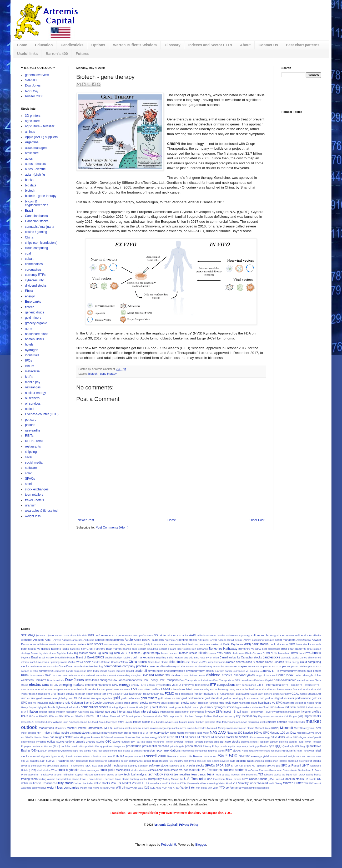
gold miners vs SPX (170, 698)
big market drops (85, 653)
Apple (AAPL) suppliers (41, 137)
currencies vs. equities (246, 671)
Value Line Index (84, 783)
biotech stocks (188, 653)
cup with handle (224, 671)
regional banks (216, 751)
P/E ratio (140, 742)
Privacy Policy (211, 746)
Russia (172, 756)
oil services (33, 404)
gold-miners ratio (60, 703)
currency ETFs (35, 275)
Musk (206, 733)
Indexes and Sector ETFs (210, 45)
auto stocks (95, 644)
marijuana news (238, 722)
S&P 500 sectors (306, 756)
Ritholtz (78, 756)
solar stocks (196, 765)
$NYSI (59, 635)
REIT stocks (233, 750)
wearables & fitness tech (42, 511)
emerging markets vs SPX (101, 685)
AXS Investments (172, 644)
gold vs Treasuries (38, 703)
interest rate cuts (105, 712)
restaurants (33, 446)
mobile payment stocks (75, 733)
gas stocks (243, 694)
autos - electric (35, 169)
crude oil (141, 671)
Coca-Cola (65, 666)
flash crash (136, 694)
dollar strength (304, 675)
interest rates (150, 712)
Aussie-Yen (63, 644)
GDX (261, 694)
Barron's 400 (57, 54)
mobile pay (33, 382)
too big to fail (289, 775)
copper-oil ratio (29, 671)
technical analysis (135, 774)
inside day (88, 712)
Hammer (203, 703)
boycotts (26, 658)
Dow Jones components (126, 680)
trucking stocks (138, 779)
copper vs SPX (313, 666)
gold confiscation (130, 698)
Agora (242, 635)
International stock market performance (182, 712)
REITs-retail (248, 751)
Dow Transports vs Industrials (196, 680)
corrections (80, 671)
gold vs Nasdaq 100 (253, 698)
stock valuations (140, 770)
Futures (82, 54)
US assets (310, 779)
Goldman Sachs (81, 703)
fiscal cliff (80, 694)
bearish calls (130, 649)
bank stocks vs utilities (36, 649)
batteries (75, 649)
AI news (290, 635)
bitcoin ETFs (216, 653)
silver (29, 457)
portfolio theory (94, 746)
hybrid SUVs (206, 707)
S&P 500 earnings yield (254, 756)
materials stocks (123, 728)
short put (293, 761)
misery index (52, 733)
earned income (305, 680)
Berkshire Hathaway (223, 649)
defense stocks (76, 675)
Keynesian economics (271, 716)
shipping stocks (263, 761)
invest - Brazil (232, 712)
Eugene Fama (62, 689)
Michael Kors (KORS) (267, 728)
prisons (30, 425)
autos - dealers (35, 164)
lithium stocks (142, 722)
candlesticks (271, 657)
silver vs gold (28, 766)
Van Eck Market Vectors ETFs (130, 783)
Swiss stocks (290, 770)
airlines (30, 132)
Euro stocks (92, 689)
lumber (191, 722)
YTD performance (230, 788)
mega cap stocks (169, 728)
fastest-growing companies (233, 689)
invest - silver (264, 712)
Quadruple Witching (294, 746)
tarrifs (97, 775)
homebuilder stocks (94, 707)
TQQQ (301, 775)
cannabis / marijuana (40, 227)
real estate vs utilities (130, 751)
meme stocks (187, 728)
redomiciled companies (194, 751)
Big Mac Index (65, 653)
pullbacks (263, 746)
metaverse (32, 371)
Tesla (210, 774)
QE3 (271, 746)
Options (98, 45)
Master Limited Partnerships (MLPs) (90, 728)
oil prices (191, 737)
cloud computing (36, 248)
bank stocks (260, 644)
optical (30, 409)
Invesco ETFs (214, 712)
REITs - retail (34, 441)
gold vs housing (232, 698)
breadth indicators (65, 658)
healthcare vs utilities (294, 703)
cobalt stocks (51, 666)
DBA (64, 675)
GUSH (194, 703)
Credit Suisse (108, 671)
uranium (31, 505)
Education (44, 45)
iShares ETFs (93, 716)
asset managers (36, 148)
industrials (32, 355)
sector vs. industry (173, 761)
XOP (164, 788)
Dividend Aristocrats (156, 675)
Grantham (108, 703)
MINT (40, 733)
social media (34, 463)
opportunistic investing (34, 742)
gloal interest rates (47, 698)
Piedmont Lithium (268, 742)
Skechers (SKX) (82, 766)
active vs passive (216, 635)
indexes (280, 707)
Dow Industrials (56, 680)
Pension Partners (193, 742)
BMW (294, 653)
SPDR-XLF (250, 766)
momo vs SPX (140, 733)
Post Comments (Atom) (112, 527)
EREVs (205, 685)
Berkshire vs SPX (250, 649)
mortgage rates (194, 733)
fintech (30, 307)
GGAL (295, 694)
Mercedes (201, 728)
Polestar (316, 742)
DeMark (112, 675)
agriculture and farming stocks (266, 635)
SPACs (30, 479)
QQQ (278, 746)
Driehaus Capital (264, 680)
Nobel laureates (115, 737)
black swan (238, 653)
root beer (107, 756)
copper (282, 666)
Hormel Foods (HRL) (139, 707)
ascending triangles (263, 640)
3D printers (33, 116)
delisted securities (96, 675)
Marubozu (60, 728)
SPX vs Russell (291, 765)
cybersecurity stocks (293, 671)
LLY (153, 722)
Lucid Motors (180, 722)
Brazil (29, 211)
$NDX (51, 635)
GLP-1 (78, 698)
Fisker (89, 694)
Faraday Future (209, 689)
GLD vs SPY (28, 698)
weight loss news (89, 788)
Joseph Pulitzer (204, 716)
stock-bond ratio (160, 770)
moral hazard (177, 733)
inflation (32, 712)
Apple (129, 640)
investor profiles (311, 712)
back (185, 644)
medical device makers (146, 728)
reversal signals (40, 756)
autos (29, 159)
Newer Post (86, 520)
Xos (170, 788)
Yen (193, 788)
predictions (134, 746)
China (29, 237)
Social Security (129, 766)
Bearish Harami (168, 649)
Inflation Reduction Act (69, 712)
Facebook (179, 689)
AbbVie (201, 635)
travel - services (105, 779)
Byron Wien (212, 658)
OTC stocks (113, 742)
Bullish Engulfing (157, 658)
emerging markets (71, 685)
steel (28, 484)
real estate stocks (107, 751)
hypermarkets (243, 707)
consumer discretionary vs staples (205, 666)
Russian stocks (203, 756)
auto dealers (78, 644)
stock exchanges (37, 489)
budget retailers (123, 658)
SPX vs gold (273, 766)
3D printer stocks (165, 635)
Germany (286, 694)
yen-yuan (213, 788)
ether (38, 689)
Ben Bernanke (200, 649)
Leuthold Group (97, 722)
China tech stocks (158, 662)
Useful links (27, 54)
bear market (114, 649)
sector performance (132, 761)
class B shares (255, 662)
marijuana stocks (257, 722)
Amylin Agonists (62, 640)
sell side (207, 761)
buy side (189, 658)
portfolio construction (73, 746)
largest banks (312, 716)
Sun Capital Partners (257, 770)
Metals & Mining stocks (220, 728)
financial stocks (301, 689)
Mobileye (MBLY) (100, 733)
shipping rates (245, 761)
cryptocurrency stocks (200, 671)
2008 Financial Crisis (75, 635)
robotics (96, 756)
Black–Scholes (254, 653)
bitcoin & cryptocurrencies (37, 203)
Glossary (173, 45)
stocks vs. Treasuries (207, 770)
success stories (234, 770)
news (97, 737)
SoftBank (143, 766)
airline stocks (303, 635)
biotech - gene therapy (102, 374)
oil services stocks (223, 737)
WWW (129, 788)
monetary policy (159, 733)
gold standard (213, 698)
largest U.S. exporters (33, 722)
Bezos (35, 653)
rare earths (33, 430)
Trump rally (155, 779)
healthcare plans (37, 334)
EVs (134, 689)
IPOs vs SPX (56, 716)
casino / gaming (36, 232)
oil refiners (32, 398)
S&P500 (31, 80)
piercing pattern (288, 742)
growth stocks (139, 703)
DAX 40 (56, 675)
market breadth (296, 722)
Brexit (91, 657)
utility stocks (65, 783)
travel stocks (122, 779)
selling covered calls (224, 761)
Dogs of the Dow (266, 675)
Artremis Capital (165, 825)
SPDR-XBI (237, 766)
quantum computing (48, 751)
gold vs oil (271, 698)
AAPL (193, 635)
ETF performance (246, 685)
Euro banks (33, 302)
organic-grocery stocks (90, 742)
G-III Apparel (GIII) (225, 694)
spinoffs (261, 766)
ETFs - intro (289, 685)
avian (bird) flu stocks (149, 644)
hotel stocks (159, 707)
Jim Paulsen (187, 716)
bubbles (109, 658)
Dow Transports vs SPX (227, 680)
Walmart (263, 783)
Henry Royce (28, 707)
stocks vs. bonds (181, 770)
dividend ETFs (197, 675)
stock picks (107, 770)
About (245, 45)
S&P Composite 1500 (82, 761)
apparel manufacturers (109, 640)
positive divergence (114, 746)
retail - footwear (305, 751)
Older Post (257, 520)
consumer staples (236, 666)
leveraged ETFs (115, 722)
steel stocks (43, 770)
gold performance (193, 698)
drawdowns (247, 680)
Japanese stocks (152, 716)
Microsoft (287, 728)
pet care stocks (230, 742)
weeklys (42, 788)
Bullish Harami (175, 658)
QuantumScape (69, 751)
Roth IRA (118, 756)
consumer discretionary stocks (166, 666)
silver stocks (313, 761)
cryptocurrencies (175, 671)
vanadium (155, 783)
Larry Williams (54, 722)
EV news (125, 689)
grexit (127, 703)
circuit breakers (217, 662)
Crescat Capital (125, 671)
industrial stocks (295, 707)
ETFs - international (269, 685)
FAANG (166, 689)
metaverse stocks (244, 728)
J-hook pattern (134, 716)
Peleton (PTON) (174, 742)
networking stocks (84, 737)
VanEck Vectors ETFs (174, 783)
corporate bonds (64, 671)
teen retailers (34, 495)
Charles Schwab (101, 662)
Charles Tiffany (119, 662)
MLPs (29, 377)
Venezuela (193, 783)
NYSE (170, 737)
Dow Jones (33, 85)
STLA (54, 770)
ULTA (245, 779)
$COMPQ (28, 635)
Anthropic (89, 640)
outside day (128, 742)
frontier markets (203, 694)
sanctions (114, 761)
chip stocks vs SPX (196, 662)
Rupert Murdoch (134, 756)
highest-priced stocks (68, 707)
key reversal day (247, 716)
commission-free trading (88, 666)
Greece (119, 703)
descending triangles (129, 675)
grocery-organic (36, 323)
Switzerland (305, 770)
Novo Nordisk (133, 737)
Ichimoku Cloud (260, 707)
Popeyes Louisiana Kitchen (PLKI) (41, 746)
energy (30, 296)
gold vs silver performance (294, 698)
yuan (245, 788)
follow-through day (154, 694)
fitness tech (100, 694)
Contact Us (268, 45)
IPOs (29, 361)
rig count (56, 756)
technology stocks (160, 774)
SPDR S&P (223, 765)
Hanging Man (216, 703)
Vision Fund (225, 783)
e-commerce (288, 680)
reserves (276, 751)
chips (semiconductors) (41, 243)
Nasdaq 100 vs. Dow (283, 733)
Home (22, 45)
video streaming (209, 783)
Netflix (69, 737)
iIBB (272, 707)
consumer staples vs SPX (262, 666)
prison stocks (193, 746)
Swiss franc (276, 770)
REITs (29, 436)
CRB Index (93, 671)
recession (149, 750)
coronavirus (33, 270)
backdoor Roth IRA (199, 644)
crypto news (155, 671)
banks (29, 180)
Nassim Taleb (41, 737)
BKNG (227, 653)
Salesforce (101, 761)
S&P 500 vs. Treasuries (54, 761)
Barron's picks (60, 649)
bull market (140, 657)
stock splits (123, 770)
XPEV (176, 788)
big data (31, 185)
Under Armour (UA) (261, 779)
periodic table (212, 742)
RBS (94, 751)
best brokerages (271, 649)
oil (182, 737)
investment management (286, 712)
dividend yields (244, 675)
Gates (254, 694)
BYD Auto (199, 658)
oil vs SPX (292, 737)
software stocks (159, 765)
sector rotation (152, 761)
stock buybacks (68, 770)
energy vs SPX (172, 685)
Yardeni (185, 788)
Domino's (40, 680)
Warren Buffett (293, 783)
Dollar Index (285, 675)
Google (97, 703)
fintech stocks (66, 694)
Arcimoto (170, 640)
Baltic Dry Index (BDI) (237, 644)
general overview (37, 75)
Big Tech (102, 653)
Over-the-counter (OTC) (42, 414)
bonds (317, 653)
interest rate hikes (128, 712)
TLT (261, 774)
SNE (100, 766)
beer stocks (184, 649)
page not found (155, 742)
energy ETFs (154, 685)
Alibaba (317, 635)
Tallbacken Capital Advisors (78, 775)
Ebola (29, 291)
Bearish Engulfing (148, 649)
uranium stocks (294, 779)
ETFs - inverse (304, 685)
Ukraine (237, 779)
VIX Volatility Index (245, 783)
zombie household (259, 788)
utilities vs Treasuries (42, 783)
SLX (94, 766)
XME (158, 788)
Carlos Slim (306, 658)
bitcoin (203, 653)
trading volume (47, 779)
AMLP (49, 640)
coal (28, 253)
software (31, 468)
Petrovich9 (169, 845)
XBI (135, 788)
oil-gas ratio (305, 737)
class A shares (235, 662)
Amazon (38, 640)
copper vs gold (295, 666)
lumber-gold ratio (205, 722)
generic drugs (35, 312)
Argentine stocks (186, 640)
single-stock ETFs (62, 766)
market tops (46, 728)
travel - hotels (34, 500)
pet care (31, 420)
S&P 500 (228, 756)
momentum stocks (121, 733)
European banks (110, 689)
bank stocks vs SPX (282, 644)
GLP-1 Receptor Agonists (97, 698)
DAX (48, 675)
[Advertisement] (193, 17)
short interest (280, 761)
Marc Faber (222, 722)
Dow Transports (169, 680)
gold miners (33, 318)
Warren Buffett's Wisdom (135, 45)
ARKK (214, 640)
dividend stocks (36, 286)
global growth (66, 698)
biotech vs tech (170, 653)
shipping (31, 452)
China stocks (138, 662)
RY (215, 756)
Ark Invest (204, 640)
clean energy (292, 662)
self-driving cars (193, 761)
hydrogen (32, 350)
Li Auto (129, 722)
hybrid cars (192, 707)
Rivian (87, 756)
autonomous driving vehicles (120, 644)
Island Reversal (111, 716)
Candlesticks (72, 45)
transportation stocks (68, 779)
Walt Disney (276, 783)
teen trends (198, 774)
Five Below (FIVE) (118, 694)
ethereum (47, 689)
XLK (152, 788)
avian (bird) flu (35, 175)
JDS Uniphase (171, 716)
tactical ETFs (35, 775)
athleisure (32, 153)
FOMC (169, 694)
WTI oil (120, 788)
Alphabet (27, 640)
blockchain (284, 653)
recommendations (168, 750)
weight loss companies (63, 788)
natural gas (33, 387)
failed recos (193, 689)
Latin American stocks (75, 722)
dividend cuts (179, 675)
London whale (164, 722)
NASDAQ (32, 91)
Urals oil (279, 779)
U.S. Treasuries (195, 779)
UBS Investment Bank (220, 779)
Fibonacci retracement (279, 689)
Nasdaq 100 (235, 733)
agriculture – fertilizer (40, 126)
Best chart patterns (303, 45)
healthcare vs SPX (270, 703)
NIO (103, 737)
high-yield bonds (46, 707)
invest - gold (249, 712)
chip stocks (177, 662)
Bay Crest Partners (93, 649)
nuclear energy (35, 393)
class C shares (275, 662)
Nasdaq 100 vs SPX (256, 733)
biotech (30, 191)
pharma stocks (249, 742)
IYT (123, 716)
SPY (305, 765)
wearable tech (29, 788)
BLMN (266, 653)
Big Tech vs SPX (119, 653)
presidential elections (156, 746)
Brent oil (81, 657)
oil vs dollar (278, 737)
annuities (77, 640)
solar (28, 473)
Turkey (166, 779)
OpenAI (317, 737)
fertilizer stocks (258, 689)
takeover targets (52, 775)
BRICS (100, 657)
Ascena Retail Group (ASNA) (235, 640)
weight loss (33, 516)
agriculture (32, 121)
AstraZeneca (304, 640)
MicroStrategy (302, 728)
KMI (286, 716)
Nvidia (162, 737)
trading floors (29, 779)
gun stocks (182, 703)
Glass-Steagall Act (311, 694)
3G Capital (183, 635)
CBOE (87, 662)
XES (141, 788)
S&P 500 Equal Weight (283, 756)
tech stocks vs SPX (112, 775)
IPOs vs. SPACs (74, 716)
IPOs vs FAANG (38, 716)
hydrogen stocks (224, 707)
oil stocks (242, 737)
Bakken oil (217, 644)
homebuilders (34, 339)
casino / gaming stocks (54, 662)
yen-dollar (202, 788)
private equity (227, 746)
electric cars (39, 684)
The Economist (249, 775)
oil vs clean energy (259, 737)
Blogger (201, 845)
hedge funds (314, 703)
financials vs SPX (46, 694)
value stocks (102, 783)
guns (28, 328)
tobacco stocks (273, 775)
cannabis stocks (290, 658)
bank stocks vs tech (308, 644)
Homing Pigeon (118, 707)
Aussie (52, 644)
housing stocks (176, 707)
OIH (177, 737)
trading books (313, 775)
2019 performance (122, 635)
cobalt (29, 259)
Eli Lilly (54, 685)
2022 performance (143, 635)
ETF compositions (223, 685)
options (70, 742)
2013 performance (99, 635)
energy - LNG (139, 685)
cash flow (36, 662)
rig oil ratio (67, 756)
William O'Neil (107, 788)
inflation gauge (47, 712)
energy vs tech (191, 685)
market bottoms (277, 722)
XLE (147, 788)
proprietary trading (246, 746)
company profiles (134, 666)
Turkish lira (177, 779)
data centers (37, 675)
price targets (177, 746)
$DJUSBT (41, 635)
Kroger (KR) (296, 716)
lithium (30, 366)
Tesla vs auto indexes (227, 775)
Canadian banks (36, 216)
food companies (184, 694)
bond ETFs (305, 653)
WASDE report (313, 783)
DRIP (277, 680)
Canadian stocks (37, 221)
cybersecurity (34, 280)
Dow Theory (150, 680)
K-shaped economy (224, 716)
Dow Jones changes (98, 680)
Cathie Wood (76, 662)
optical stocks (56, 742)
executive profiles (149, 689)
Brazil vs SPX (47, 658)
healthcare (231, 703)
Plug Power (304, 742)
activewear (232, 635)
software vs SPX (179, 766)
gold (116, 698)
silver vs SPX (44, 766)
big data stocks (47, 653)
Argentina (32, 142)
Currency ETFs (269, 671)
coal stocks (36, 666)
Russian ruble (185, 756)
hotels (29, 344)
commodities (34, 264)
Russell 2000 (34, 96)
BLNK (274, 653)
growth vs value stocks (162, 703)
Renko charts (263, 751)
